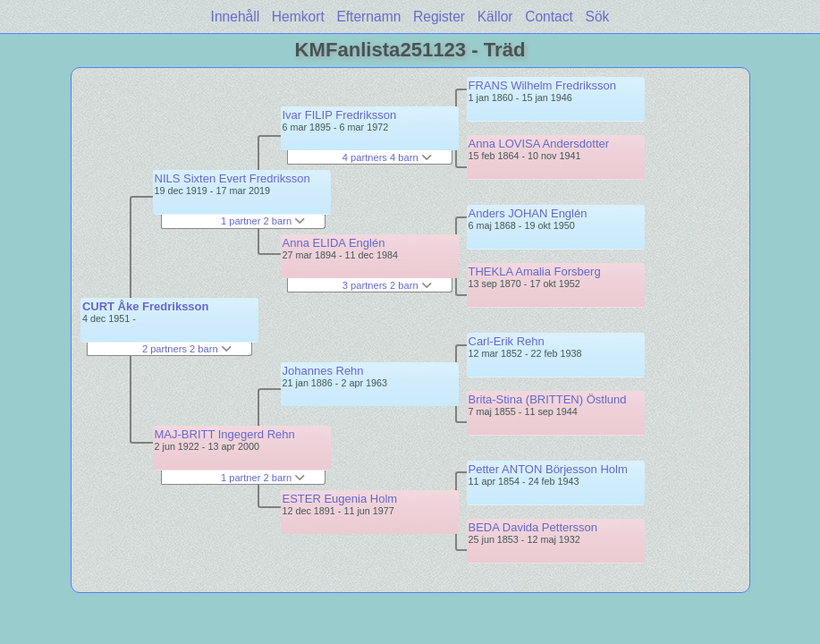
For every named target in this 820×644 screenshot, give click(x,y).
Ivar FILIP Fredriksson (340, 115)
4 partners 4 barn (387, 157)
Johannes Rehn (323, 371)
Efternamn (368, 17)
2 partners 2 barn (187, 349)
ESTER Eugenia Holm (340, 499)
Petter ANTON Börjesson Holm (548, 469)
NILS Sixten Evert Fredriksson (232, 178)
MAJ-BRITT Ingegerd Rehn (225, 434)
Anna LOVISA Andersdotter (539, 144)
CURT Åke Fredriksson (146, 306)
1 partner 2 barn (263, 221)
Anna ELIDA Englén (334, 243)
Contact (549, 17)
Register (439, 17)
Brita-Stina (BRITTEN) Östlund (548, 399)
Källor (495, 17)
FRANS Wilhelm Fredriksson (542, 85)
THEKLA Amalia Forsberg (535, 271)
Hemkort (298, 17)
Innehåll (236, 17)
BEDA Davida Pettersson (533, 527)
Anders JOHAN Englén (528, 213)
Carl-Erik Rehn (507, 341)
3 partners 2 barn (387, 285)
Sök (598, 17)
